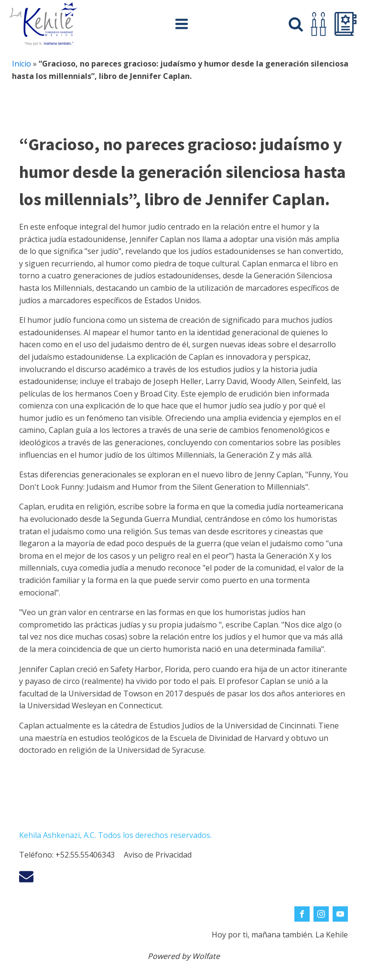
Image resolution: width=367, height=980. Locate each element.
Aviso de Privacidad (158, 855)
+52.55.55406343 (85, 855)
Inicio (22, 64)
